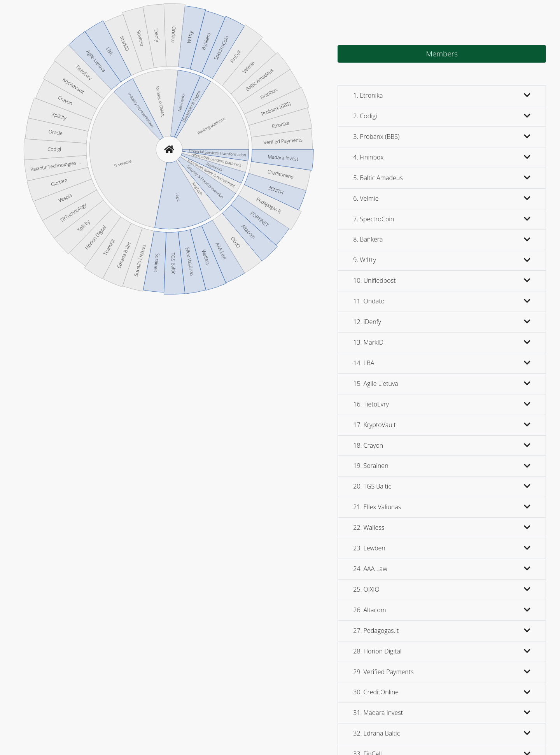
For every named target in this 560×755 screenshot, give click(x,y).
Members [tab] (442, 54)
